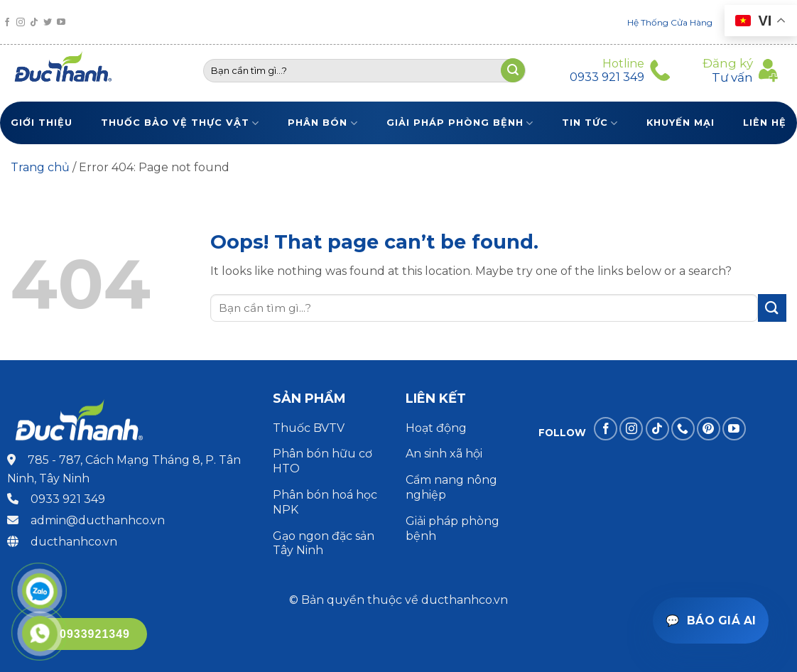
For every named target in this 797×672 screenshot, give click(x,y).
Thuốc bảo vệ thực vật (180, 123)
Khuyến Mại (681, 123)
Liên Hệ (765, 123)
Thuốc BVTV (309, 428)
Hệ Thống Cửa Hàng (670, 22)
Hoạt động (438, 428)
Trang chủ (40, 167)
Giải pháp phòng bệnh (460, 123)
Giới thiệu (42, 123)
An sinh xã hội (444, 454)
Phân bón (322, 123)
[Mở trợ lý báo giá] (711, 620)
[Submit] (772, 308)
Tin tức (590, 123)
